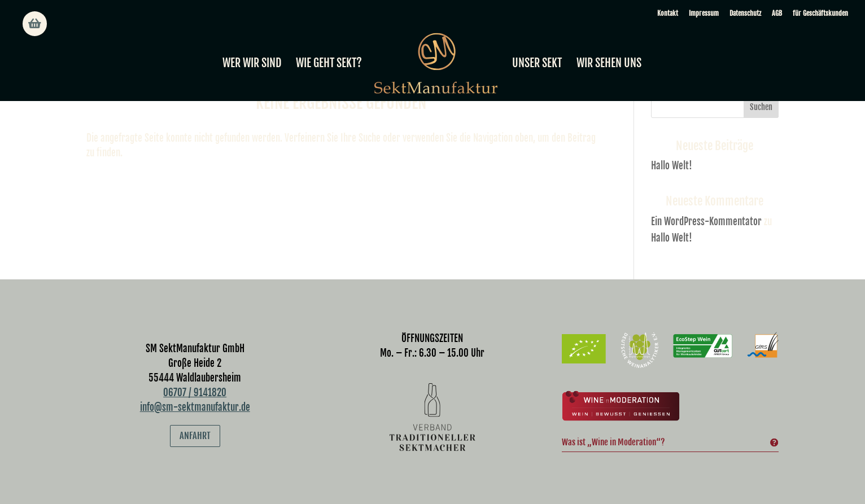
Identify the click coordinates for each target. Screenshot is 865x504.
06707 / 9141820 (195, 393)
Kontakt (668, 13)
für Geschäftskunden (820, 13)
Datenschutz (745, 13)
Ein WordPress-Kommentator (706, 222)
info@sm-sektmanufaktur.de (195, 407)
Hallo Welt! (672, 166)
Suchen (761, 107)
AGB (777, 13)
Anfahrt (195, 436)
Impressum (704, 13)
